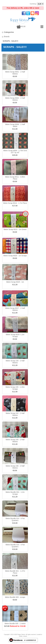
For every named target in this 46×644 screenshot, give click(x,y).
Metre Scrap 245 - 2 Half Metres (15, 441)
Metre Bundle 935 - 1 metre (15, 624)
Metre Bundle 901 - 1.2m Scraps (15, 493)
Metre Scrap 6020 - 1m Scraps (15, 256)
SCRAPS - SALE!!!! (10, 41)
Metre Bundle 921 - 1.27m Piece (15, 572)
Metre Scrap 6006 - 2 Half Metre (15, 125)
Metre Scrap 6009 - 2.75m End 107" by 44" (15, 152)
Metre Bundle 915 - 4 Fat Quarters (15, 546)
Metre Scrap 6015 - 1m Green (15, 229)
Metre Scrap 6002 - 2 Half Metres (15, 99)
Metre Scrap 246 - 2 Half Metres (15, 467)
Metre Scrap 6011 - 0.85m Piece (15, 178)
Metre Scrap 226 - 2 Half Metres (15, 362)
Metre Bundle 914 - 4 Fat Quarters (15, 519)
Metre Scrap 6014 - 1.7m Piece (15, 203)
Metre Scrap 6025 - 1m (15, 282)
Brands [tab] (6, 37)
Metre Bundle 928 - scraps (15, 597)
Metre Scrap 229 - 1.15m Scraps (15, 388)
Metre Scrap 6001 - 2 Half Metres (15, 73)
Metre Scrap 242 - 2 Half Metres (15, 414)
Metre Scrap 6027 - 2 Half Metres (15, 309)
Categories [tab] (8, 32)
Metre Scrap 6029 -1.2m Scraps (15, 335)
